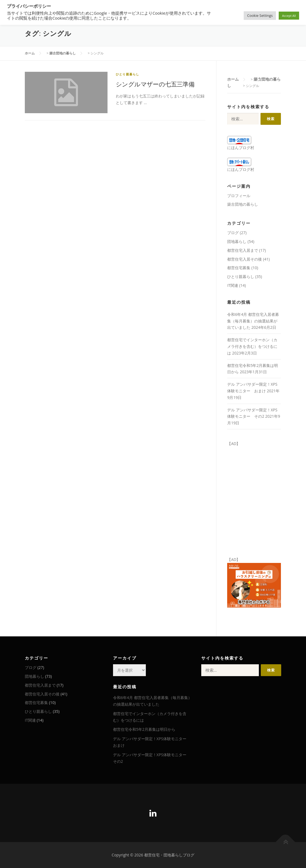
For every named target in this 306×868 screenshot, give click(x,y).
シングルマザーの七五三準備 (155, 84)
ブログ (233, 233)
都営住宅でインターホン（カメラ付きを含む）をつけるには (252, 346)
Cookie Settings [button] (260, 15)
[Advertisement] (241, 719)
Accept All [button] (289, 16)
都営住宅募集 (239, 268)
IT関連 (233, 285)
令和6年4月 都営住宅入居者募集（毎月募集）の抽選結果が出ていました (253, 321)
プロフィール (239, 196)
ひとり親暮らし (127, 74)
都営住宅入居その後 (245, 259)
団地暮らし (237, 241)
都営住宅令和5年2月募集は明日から (144, 729)
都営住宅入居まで (243, 250)
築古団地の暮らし (243, 204)
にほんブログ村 (241, 148)
